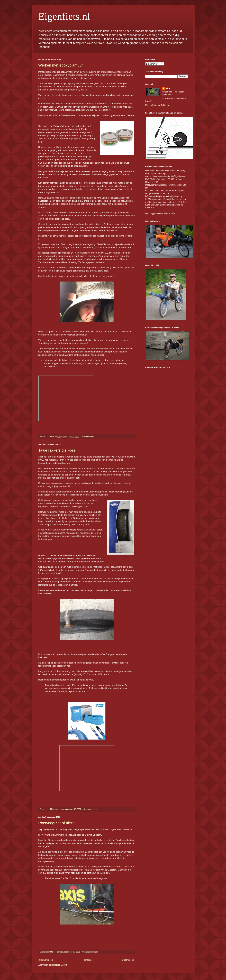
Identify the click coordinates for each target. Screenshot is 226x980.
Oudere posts (128, 960)
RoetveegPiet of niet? (56, 823)
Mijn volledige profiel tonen (157, 105)
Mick (168, 88)
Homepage (88, 960)
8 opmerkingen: (88, 436)
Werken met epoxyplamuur (61, 65)
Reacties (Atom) (60, 965)
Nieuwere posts (46, 960)
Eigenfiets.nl (64, 16)
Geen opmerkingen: (92, 809)
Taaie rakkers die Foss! (58, 450)
